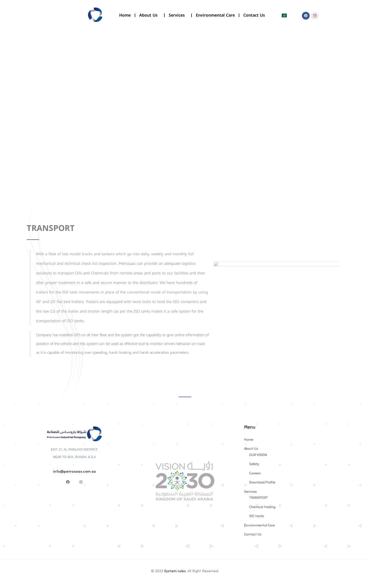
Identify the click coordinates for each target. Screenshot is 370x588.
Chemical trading (262, 507)
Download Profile (262, 482)
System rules (175, 571)
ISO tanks (257, 516)
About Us (150, 15)
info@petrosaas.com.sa (74, 472)
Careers (255, 473)
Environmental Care (215, 15)
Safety (254, 464)
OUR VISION (258, 455)
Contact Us (254, 15)
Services (178, 15)
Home (125, 15)
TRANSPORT (259, 498)
